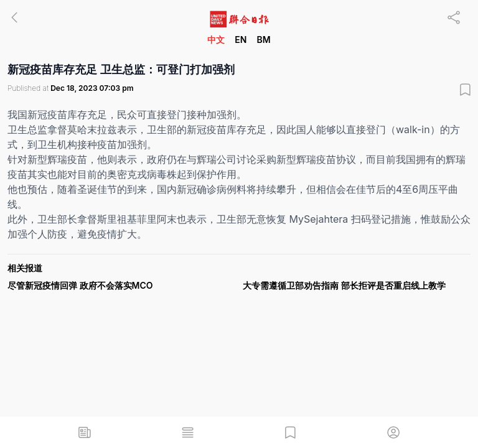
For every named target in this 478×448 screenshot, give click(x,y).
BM (263, 40)
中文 (216, 40)
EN (241, 40)
